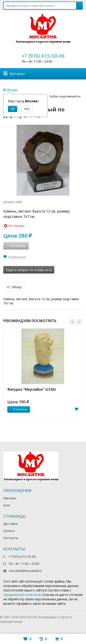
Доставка (10, 524)
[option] (43, 372)
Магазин (10, 498)
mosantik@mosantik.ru (25, 571)
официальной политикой (22, 595)
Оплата (9, 531)
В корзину (18, 409)
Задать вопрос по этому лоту (29, 270)
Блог (7, 505)
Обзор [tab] (14, 287)
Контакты (11, 538)
